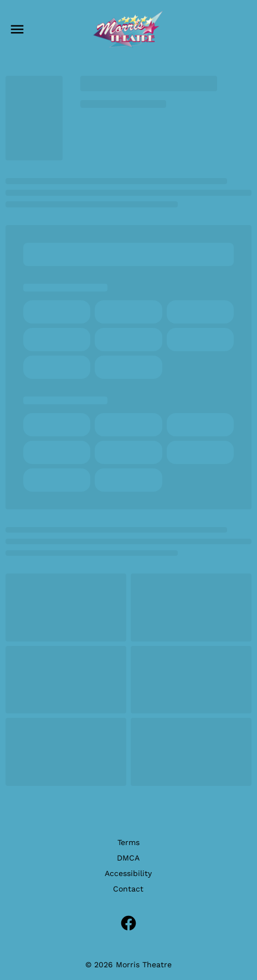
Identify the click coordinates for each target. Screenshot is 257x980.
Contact (128, 889)
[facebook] (128, 923)
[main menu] (17, 29)
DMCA (128, 858)
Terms (128, 842)
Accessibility (128, 873)
